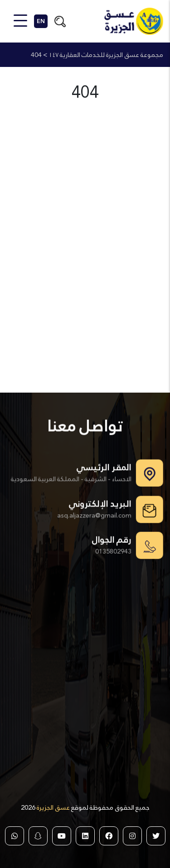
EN (41, 21)
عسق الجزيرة (53, 807)
